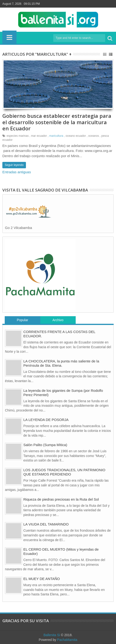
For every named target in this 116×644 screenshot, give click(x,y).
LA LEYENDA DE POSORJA (46, 420)
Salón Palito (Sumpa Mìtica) (45, 445)
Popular (22, 320)
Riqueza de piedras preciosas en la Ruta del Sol (61, 499)
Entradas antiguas (17, 172)
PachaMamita (67, 640)
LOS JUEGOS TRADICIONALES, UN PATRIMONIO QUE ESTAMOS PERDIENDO (64, 472)
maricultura (56, 136)
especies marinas (18, 136)
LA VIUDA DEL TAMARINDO (46, 524)
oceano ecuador (76, 136)
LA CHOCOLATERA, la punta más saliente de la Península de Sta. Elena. (61, 363)
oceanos (93, 136)
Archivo (58, 320)
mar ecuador (39, 136)
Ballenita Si (52, 635)
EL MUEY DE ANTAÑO (42, 579)
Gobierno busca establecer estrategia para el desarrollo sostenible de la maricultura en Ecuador (57, 122)
